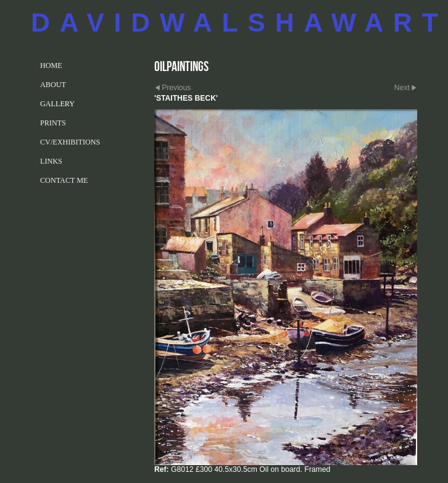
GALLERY (57, 104)
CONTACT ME (64, 180)
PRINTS (53, 123)
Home (51, 65)
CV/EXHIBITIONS (70, 142)
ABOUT (53, 85)
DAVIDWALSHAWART (239, 22)
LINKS (51, 161)
